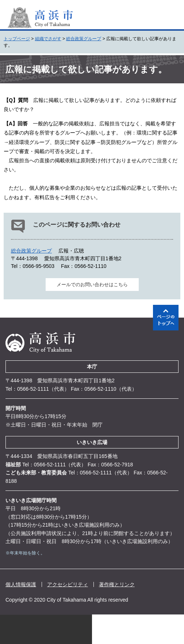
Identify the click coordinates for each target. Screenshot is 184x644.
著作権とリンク (117, 584)
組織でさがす (48, 39)
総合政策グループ (84, 39)
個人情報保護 (21, 584)
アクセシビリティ (68, 584)
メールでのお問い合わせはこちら (92, 285)
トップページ (17, 39)
